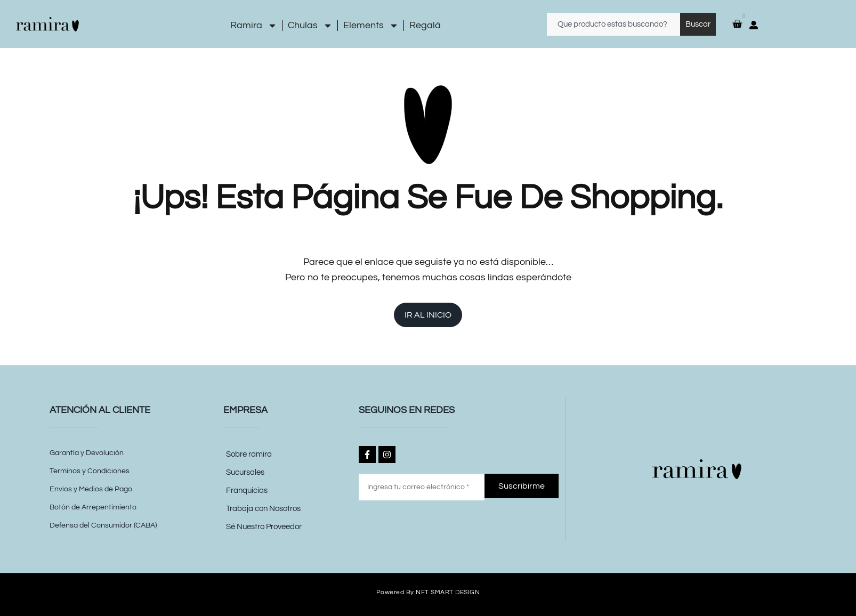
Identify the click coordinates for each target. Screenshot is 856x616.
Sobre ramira (249, 454)
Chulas (310, 26)
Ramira (254, 26)
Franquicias (247, 491)
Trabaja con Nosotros (263, 509)
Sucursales (245, 472)
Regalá (425, 25)
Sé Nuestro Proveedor (264, 527)
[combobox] (613, 24)
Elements (371, 26)
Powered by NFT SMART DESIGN (428, 592)
